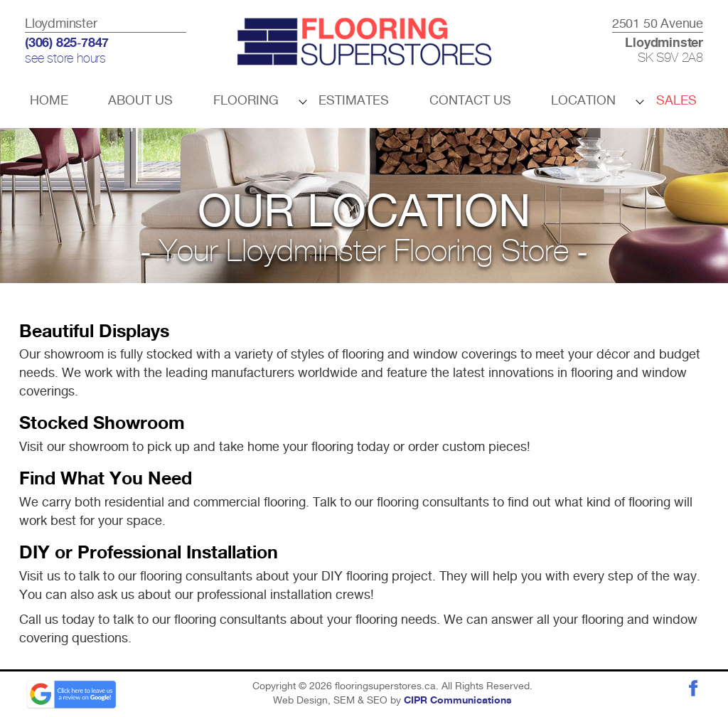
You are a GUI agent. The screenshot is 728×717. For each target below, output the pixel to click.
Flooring (246, 100)
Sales (676, 100)
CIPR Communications (458, 701)
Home (49, 100)
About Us (140, 100)
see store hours (65, 59)
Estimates (354, 100)
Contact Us (470, 100)
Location (583, 100)
